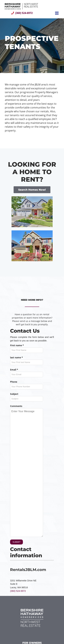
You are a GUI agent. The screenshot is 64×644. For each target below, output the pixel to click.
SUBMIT (16, 542)
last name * (16, 357)
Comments (16, 406)
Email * (14, 370)
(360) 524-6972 (24, 13)
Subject (14, 394)
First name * (17, 345)
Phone (14, 382)
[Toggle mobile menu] (57, 13)
